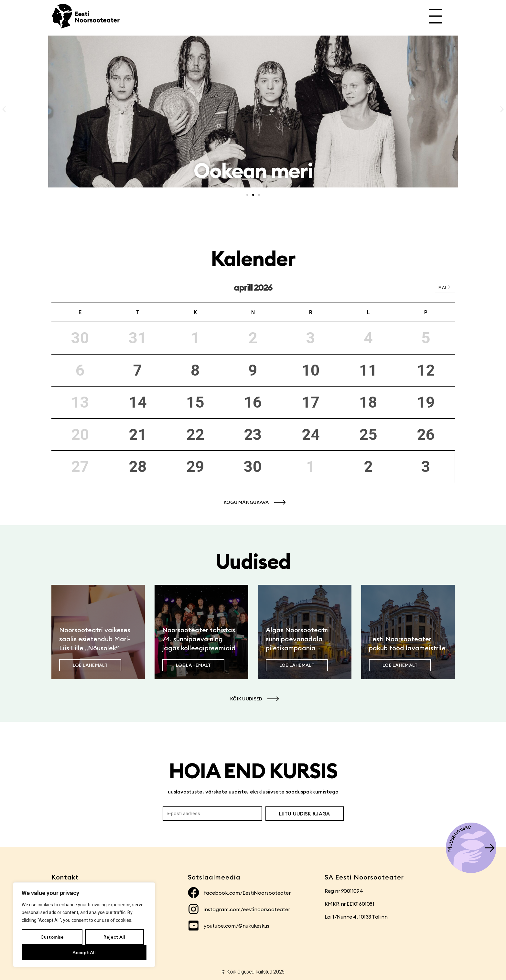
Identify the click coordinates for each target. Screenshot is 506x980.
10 (311, 370)
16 (253, 402)
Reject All (114, 937)
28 (138, 467)
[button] (4, 109)
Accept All (84, 953)
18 (368, 402)
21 (138, 435)
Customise (52, 937)
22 (195, 435)
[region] (84, 925)
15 (195, 402)
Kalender (253, 258)
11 (368, 370)
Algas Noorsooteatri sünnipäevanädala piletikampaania (297, 639)
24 (311, 435)
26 (426, 435)
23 (253, 435)
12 (426, 370)
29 (195, 467)
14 (138, 402)
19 (426, 402)
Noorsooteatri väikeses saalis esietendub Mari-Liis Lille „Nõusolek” (95, 639)
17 (311, 402)
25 (368, 435)
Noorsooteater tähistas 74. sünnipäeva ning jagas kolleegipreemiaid (199, 639)
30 (253, 467)
